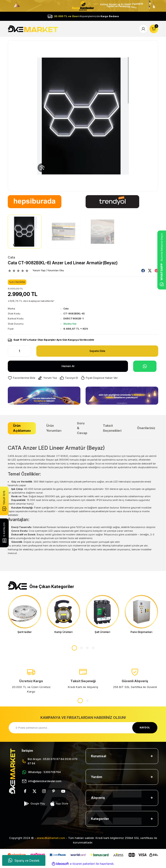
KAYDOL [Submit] (145, 729)
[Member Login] (143, 29)
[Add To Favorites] (22, 378)
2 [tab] (81, 649)
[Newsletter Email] (83, 729)
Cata (11, 257)
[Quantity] (19, 351)
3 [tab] (87, 649)
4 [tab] (93, 649)
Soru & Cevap (82, 428)
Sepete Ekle (97, 351)
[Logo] (33, 29)
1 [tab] (74, 649)
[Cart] (154, 29)
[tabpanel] (25, 615)
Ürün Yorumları (54, 428)
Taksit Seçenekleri (112, 428)
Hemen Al (68, 366)
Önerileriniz (146, 428)
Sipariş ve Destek (24, 860)
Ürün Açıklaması (22, 428)
